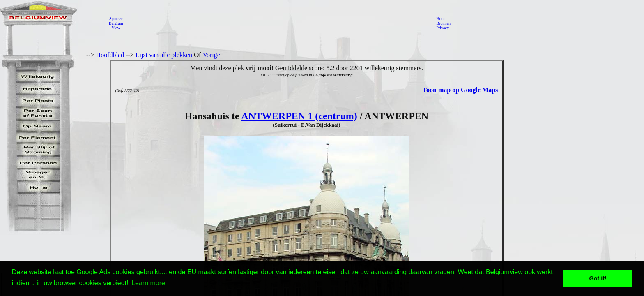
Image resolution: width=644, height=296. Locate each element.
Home (441, 19)
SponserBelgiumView (116, 23)
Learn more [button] (148, 283)
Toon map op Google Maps (460, 90)
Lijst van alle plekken (164, 55)
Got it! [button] (598, 278)
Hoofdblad (110, 55)
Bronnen (443, 23)
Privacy (443, 28)
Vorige (212, 55)
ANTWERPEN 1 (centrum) (299, 116)
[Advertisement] (277, 23)
